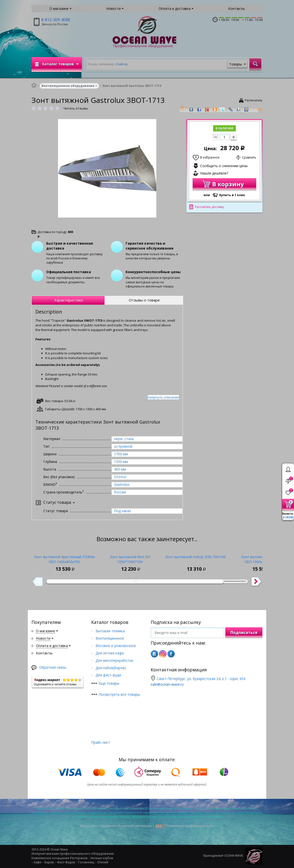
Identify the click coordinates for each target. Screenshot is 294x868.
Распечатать (254, 100)
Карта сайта (89, 826)
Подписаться (244, 632)
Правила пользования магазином (126, 826)
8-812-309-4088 (56, 20)
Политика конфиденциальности (190, 826)
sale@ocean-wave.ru (167, 684)
